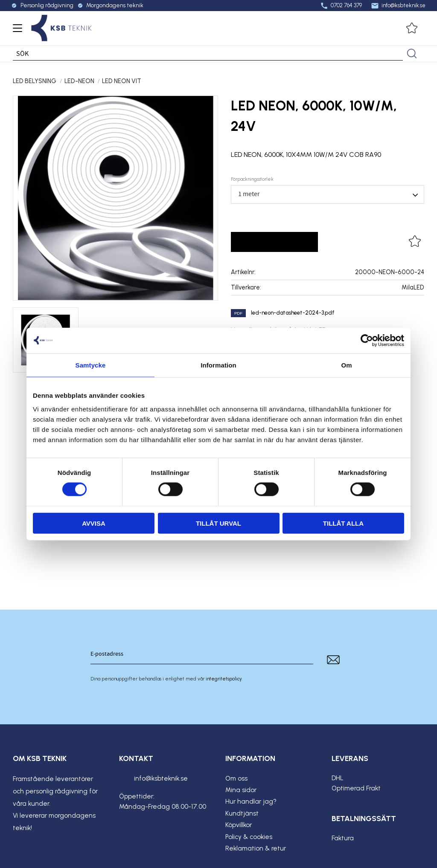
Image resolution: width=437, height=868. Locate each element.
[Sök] (412, 54)
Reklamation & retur (256, 848)
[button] (16, 31)
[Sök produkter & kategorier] (208, 54)
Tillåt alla (343, 523)
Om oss (236, 778)
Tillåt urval (218, 523)
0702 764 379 (340, 6)
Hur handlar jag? (251, 801)
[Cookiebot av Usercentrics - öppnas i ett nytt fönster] (367, 341)
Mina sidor (241, 790)
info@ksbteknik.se (397, 6)
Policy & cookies (249, 837)
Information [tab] (218, 365)
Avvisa (94, 523)
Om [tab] (346, 365)
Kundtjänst (242, 813)
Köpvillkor (239, 825)
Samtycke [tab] (91, 365)
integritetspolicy (224, 679)
